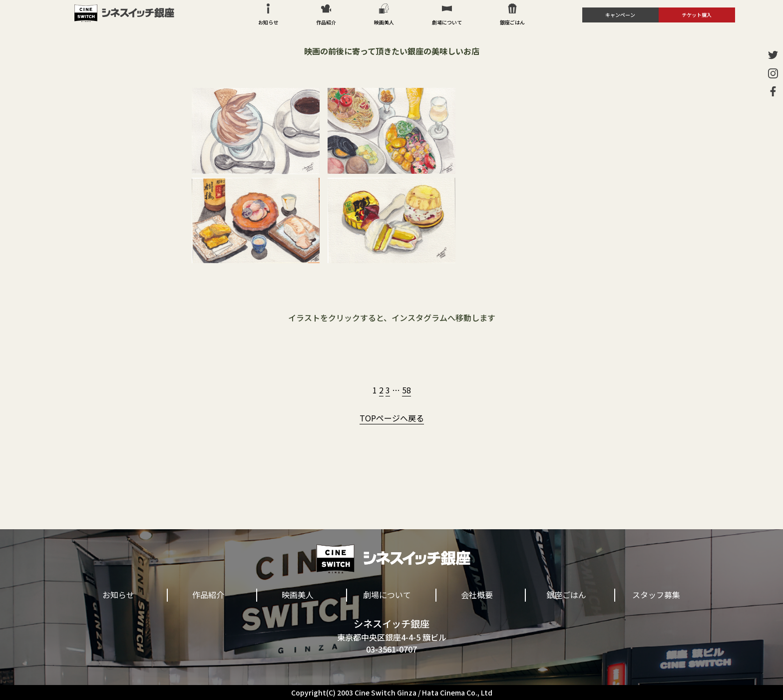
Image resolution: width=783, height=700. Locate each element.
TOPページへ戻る (392, 418)
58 (406, 390)
